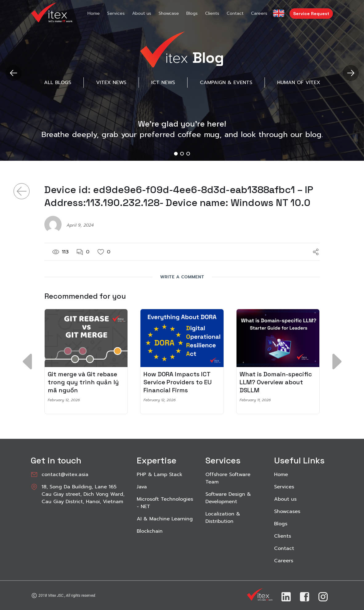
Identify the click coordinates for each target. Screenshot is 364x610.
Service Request (311, 14)
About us (142, 13)
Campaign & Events (226, 83)
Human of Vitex (299, 83)
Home (94, 13)
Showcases (287, 511)
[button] (351, 73)
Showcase (169, 13)
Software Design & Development (228, 498)
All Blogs (58, 83)
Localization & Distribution (223, 518)
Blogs (192, 13)
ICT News (163, 83)
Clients (212, 13)
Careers (259, 13)
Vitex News (111, 83)
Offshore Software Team (228, 478)
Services (116, 13)
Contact (235, 13)
